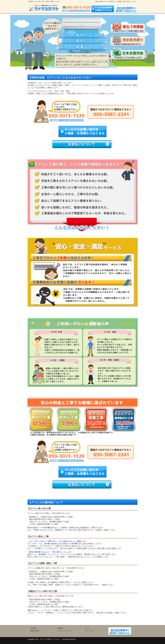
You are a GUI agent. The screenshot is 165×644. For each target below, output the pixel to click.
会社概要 (33, 628)
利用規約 (60, 628)
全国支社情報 (34, 631)
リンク (87, 628)
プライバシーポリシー (65, 631)
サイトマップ (89, 631)
